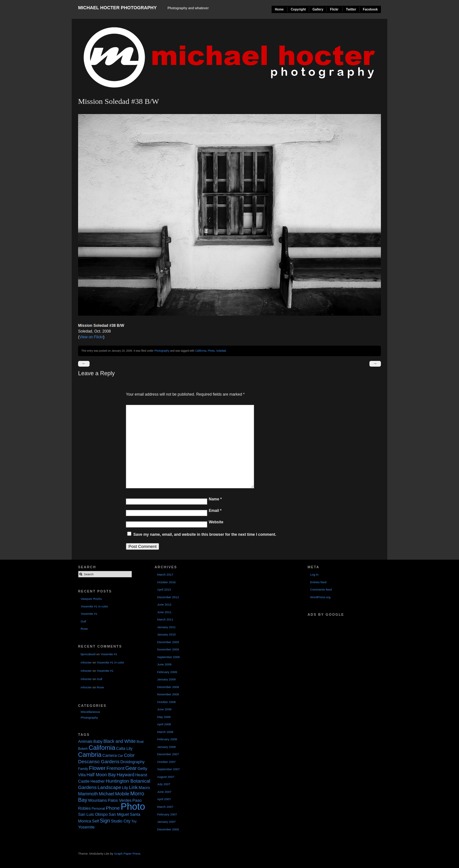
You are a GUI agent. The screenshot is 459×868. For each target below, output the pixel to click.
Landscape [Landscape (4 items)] (109, 787)
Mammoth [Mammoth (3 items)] (88, 794)
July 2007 (164, 784)
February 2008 (167, 739)
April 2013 (164, 589)
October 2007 (166, 762)
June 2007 (164, 792)
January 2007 (166, 822)
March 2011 (165, 619)
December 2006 (168, 829)
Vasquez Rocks (91, 599)
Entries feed (318, 582)
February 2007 (167, 814)
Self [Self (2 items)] (96, 821)
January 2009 (166, 679)
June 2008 (164, 709)
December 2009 (168, 642)
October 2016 (166, 582)
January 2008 (166, 747)
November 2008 (168, 694)
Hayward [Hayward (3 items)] (125, 775)
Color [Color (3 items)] (129, 755)
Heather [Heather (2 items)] (98, 781)
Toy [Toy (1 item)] (134, 821)
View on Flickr (91, 337)
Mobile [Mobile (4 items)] (122, 794)
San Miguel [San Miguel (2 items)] (119, 814)
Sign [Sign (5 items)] (105, 821)
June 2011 (164, 612)
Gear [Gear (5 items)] (131, 768)
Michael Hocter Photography (117, 8)
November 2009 (168, 649)
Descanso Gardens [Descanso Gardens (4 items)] (99, 761)
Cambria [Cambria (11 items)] (90, 755)
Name (215, 499)
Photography (162, 351)
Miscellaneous (90, 712)
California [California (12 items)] (102, 748)
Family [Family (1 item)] (83, 769)
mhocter (86, 662)
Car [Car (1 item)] (120, 756)
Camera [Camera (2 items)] (109, 756)
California (201, 351)
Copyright (298, 9)
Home (279, 9)
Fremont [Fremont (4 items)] (115, 768)
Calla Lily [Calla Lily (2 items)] (124, 749)
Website (216, 522)
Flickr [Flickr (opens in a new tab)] (334, 9)
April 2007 (164, 799)
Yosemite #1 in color (94, 606)
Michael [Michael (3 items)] (106, 794)
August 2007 (166, 777)
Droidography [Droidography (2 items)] (132, 762)
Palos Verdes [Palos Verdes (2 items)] (120, 800)
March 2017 (165, 574)
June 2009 (164, 664)
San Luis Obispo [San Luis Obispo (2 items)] (93, 814)
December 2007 (168, 754)
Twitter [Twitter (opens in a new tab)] (351, 9)
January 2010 (166, 634)
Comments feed (321, 589)
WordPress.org (320, 597)
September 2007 (168, 769)
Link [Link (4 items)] (133, 787)
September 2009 (168, 657)
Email (215, 511)
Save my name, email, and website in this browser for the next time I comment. (205, 534)
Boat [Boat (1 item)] (140, 742)
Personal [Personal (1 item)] (98, 808)
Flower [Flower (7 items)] (97, 768)
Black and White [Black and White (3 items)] (119, 741)
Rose (84, 629)
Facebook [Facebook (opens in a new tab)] (370, 9)
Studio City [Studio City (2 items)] (121, 821)
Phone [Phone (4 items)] (113, 808)
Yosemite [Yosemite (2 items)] (86, 827)
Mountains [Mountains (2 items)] (98, 800)
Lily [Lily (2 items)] (125, 788)
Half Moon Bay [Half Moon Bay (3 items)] (101, 775)
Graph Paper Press (127, 854)
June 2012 (164, 604)
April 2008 (164, 724)
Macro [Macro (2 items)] (144, 788)
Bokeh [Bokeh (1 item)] (83, 749)
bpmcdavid (88, 654)
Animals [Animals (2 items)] (85, 742)
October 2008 (166, 702)
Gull (83, 621)
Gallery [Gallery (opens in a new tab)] (318, 9)
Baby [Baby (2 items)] (98, 742)
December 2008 (168, 687)
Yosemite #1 (89, 614)
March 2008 (165, 732)
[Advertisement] (339, 650)
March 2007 (165, 807)
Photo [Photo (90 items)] (133, 806)
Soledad (221, 351)
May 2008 (164, 717)
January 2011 (166, 627)
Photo (211, 351)
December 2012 (168, 597)
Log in (314, 574)
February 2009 (167, 672)
